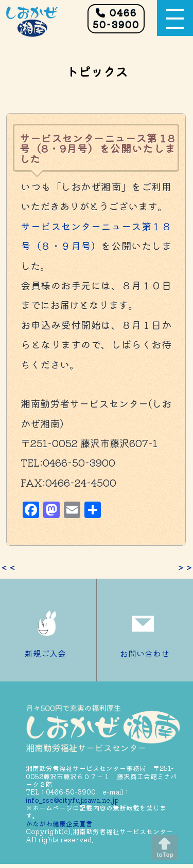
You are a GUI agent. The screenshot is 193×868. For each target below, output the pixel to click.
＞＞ (185, 567)
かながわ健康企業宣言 (59, 824)
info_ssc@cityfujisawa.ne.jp (72, 800)
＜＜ (8, 567)
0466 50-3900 (116, 18)
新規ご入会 (48, 630)
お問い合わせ (145, 630)
